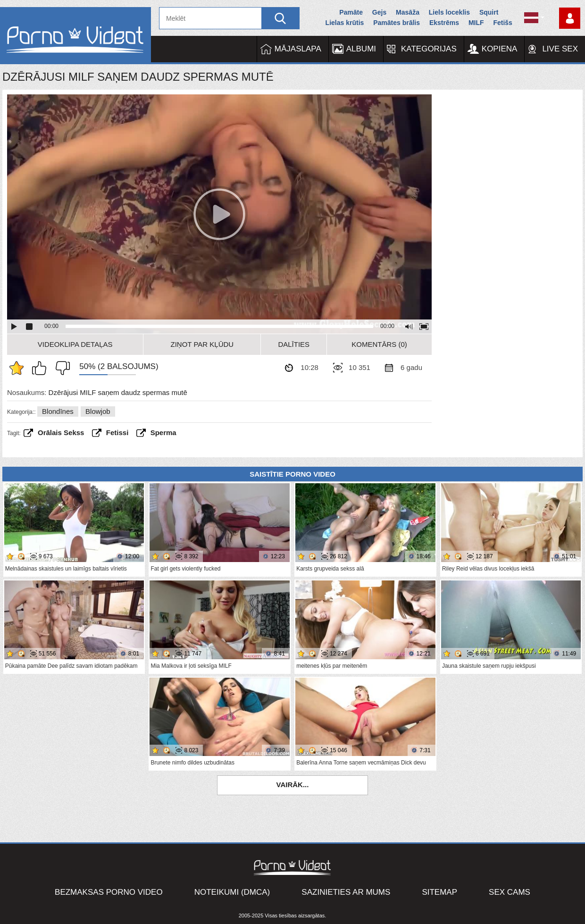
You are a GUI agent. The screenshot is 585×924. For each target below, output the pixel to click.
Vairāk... (293, 785)
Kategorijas (429, 49)
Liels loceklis (449, 12)
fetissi (117, 433)
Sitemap (439, 892)
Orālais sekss (61, 433)
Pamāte (351, 12)
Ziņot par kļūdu (202, 344)
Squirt (489, 12)
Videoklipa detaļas (75, 344)
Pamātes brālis (397, 23)
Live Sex (560, 49)
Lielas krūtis (345, 23)
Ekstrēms (444, 23)
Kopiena (500, 49)
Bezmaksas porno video (109, 892)
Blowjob (98, 411)
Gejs (379, 12)
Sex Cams (510, 892)
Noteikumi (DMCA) (232, 892)
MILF (476, 23)
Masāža (408, 12)
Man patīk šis (42, 368)
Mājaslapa (298, 49)
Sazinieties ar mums (346, 892)
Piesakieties (570, 18)
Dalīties (294, 344)
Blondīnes (58, 411)
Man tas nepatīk (60, 368)
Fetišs (502, 23)
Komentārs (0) (379, 344)
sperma (163, 433)
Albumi (361, 49)
